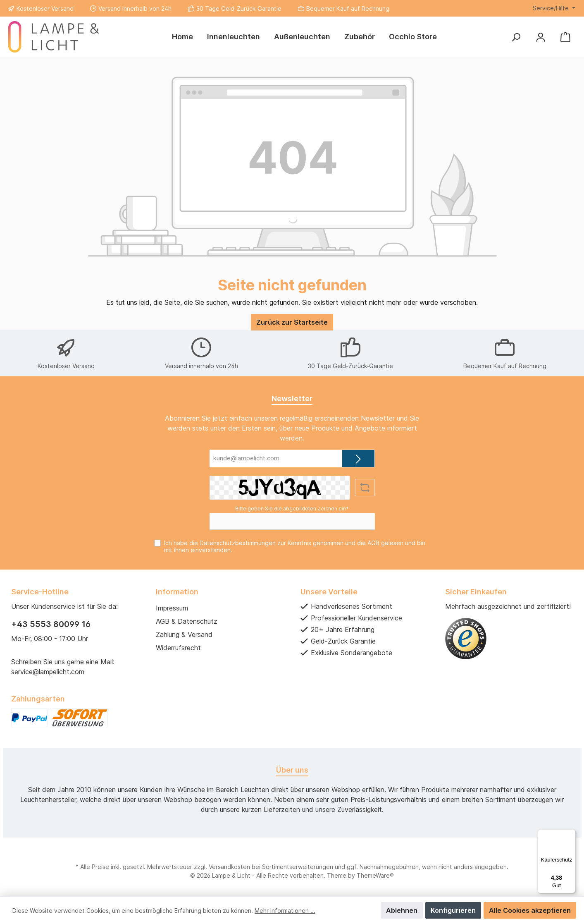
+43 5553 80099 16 (51, 624)
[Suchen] (516, 37)
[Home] (182, 37)
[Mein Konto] (541, 37)
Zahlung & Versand (184, 634)
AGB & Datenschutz (187, 621)
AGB (373, 543)
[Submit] (358, 458)
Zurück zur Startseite (292, 322)
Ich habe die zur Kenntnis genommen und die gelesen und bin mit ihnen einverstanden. (295, 546)
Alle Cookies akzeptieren (530, 910)
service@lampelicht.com (48, 672)
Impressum (172, 608)
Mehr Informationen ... (285, 911)
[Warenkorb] (565, 37)
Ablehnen (402, 910)
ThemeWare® (375, 875)
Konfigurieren (453, 910)
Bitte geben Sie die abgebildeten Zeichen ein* (292, 509)
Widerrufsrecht (178, 648)
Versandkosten (229, 867)
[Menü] (571, 834)
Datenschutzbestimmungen (238, 543)
